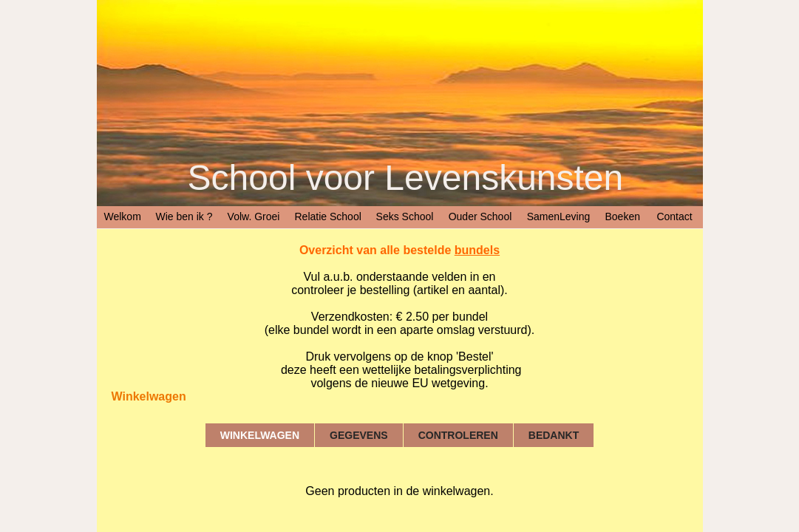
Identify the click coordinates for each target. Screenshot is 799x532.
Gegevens (359, 435)
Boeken (623, 216)
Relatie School (328, 216)
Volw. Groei (254, 216)
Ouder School (480, 216)
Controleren (458, 435)
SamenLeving (559, 216)
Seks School (405, 216)
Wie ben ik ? (184, 216)
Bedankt (554, 435)
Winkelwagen (260, 435)
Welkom (123, 216)
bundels (477, 250)
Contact (674, 216)
